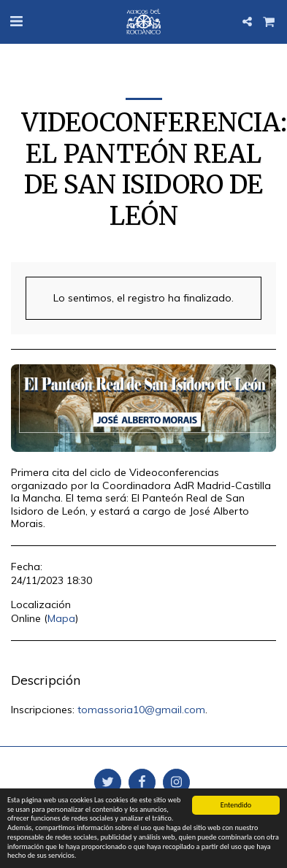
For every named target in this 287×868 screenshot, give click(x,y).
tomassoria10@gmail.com (141, 710)
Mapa (61, 618)
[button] (16, 21)
